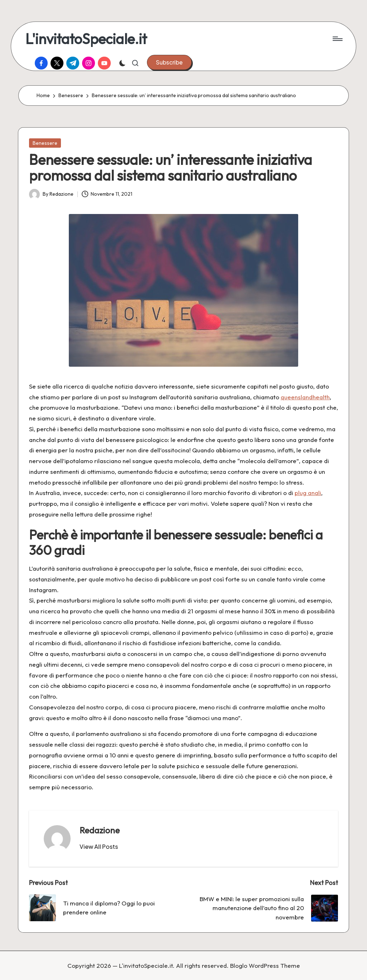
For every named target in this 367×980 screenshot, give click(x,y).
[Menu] (337, 39)
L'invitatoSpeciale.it (86, 39)
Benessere (45, 143)
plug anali (308, 493)
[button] (169, 62)
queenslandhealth (305, 397)
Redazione (100, 830)
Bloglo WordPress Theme (265, 965)
